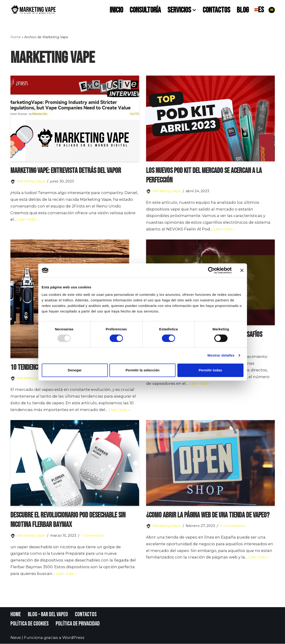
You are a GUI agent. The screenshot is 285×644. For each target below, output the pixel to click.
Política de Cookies (30, 624)
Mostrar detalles (221, 355)
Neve (16, 638)
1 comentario (93, 536)
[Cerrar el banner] (242, 270)
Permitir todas (210, 370)
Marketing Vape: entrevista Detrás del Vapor (66, 171)
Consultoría (145, 10)
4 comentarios (233, 526)
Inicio (116, 10)
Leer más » (28, 220)
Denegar (75, 370)
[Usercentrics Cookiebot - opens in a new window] (211, 270)
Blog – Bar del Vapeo (48, 615)
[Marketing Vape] (34, 10)
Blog (243, 10)
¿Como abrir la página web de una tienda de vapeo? (208, 515)
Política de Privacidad (78, 624)
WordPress (73, 638)
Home (16, 37)
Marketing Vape (31, 181)
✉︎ (272, 10)
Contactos (216, 10)
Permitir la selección (143, 370)
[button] (194, 10)
